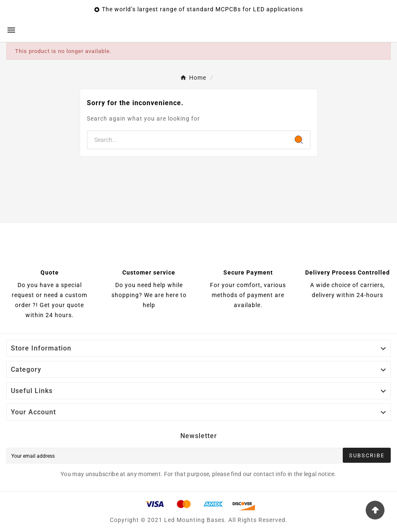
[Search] (188, 140)
